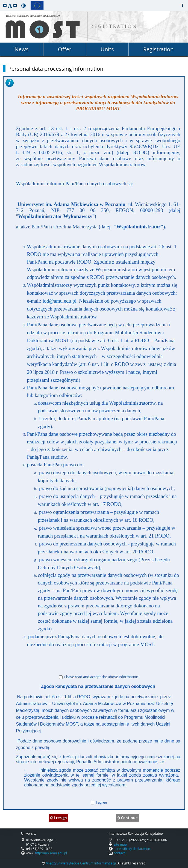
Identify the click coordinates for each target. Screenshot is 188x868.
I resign (59, 818)
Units (107, 49)
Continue (127, 818)
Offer (65, 49)
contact (119, 853)
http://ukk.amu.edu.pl (51, 853)
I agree (99, 802)
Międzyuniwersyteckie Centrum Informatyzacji (81, 863)
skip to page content (1, 1)
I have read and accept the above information (99, 677)
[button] (5, 5)
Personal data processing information (56, 69)
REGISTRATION (114, 27)
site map (120, 844)
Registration (158, 49)
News (22, 49)
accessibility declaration (132, 849)
